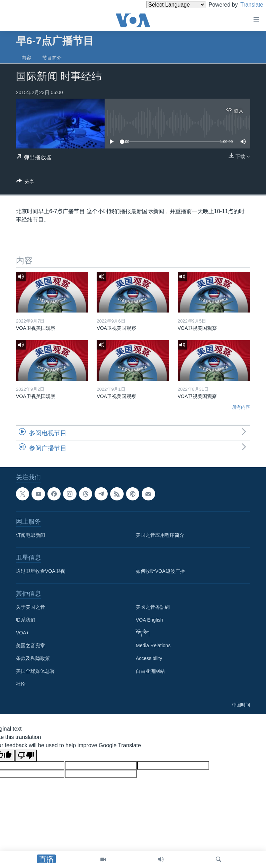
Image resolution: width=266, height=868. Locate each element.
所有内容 (241, 407)
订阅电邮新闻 (30, 535)
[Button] (25, 183)
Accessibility (149, 658)
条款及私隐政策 (33, 658)
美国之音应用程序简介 (160, 535)
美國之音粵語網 (153, 607)
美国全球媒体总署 (35, 671)
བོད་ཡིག (143, 633)
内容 (26, 58)
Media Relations (153, 645)
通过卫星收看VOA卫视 (41, 571)
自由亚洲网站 (150, 671)
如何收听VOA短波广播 (160, 571)
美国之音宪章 (30, 645)
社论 (21, 684)
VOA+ (23, 633)
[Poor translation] (26, 756)
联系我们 (26, 620)
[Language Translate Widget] (164, 5)
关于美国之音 (30, 607)
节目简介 (52, 58)
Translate (245, 5)
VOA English (149, 620)
